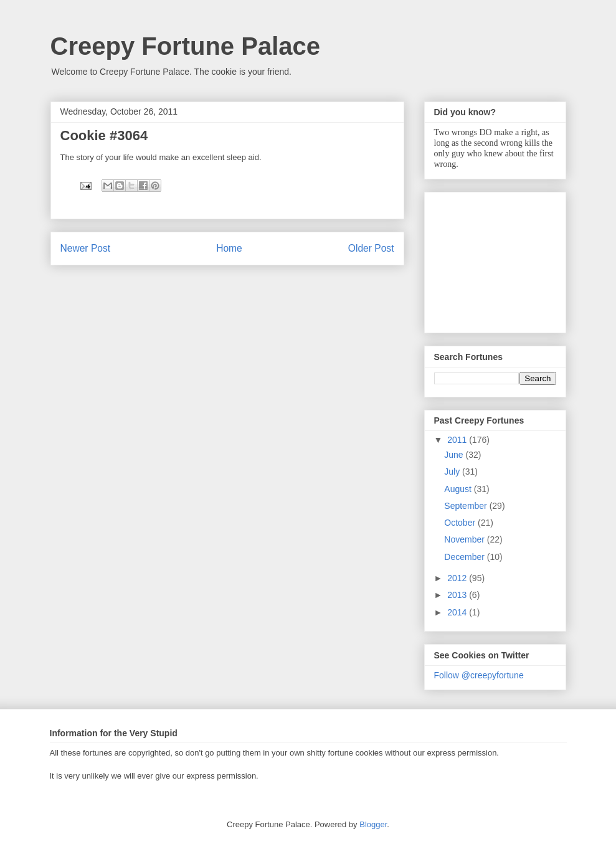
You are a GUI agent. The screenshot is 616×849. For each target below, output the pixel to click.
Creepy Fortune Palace (186, 46)
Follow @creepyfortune (479, 675)
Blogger (373, 824)
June (455, 455)
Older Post (371, 248)
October (461, 523)
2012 (458, 578)
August (459, 489)
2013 (458, 595)
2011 (458, 440)
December (465, 557)
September (467, 506)
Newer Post (86, 248)
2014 (458, 612)
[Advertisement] (496, 259)
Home (229, 248)
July (453, 472)
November (465, 539)
